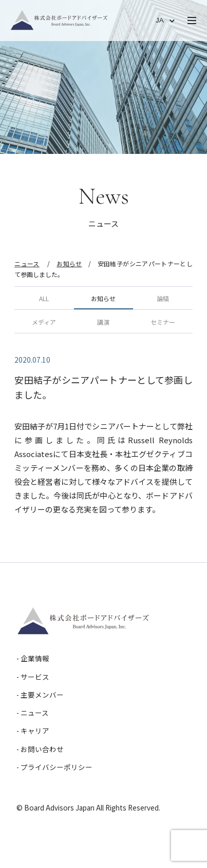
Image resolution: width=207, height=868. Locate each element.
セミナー (163, 322)
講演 (103, 322)
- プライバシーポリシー (54, 767)
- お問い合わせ (40, 749)
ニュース (27, 263)
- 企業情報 (33, 658)
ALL (44, 298)
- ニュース (33, 713)
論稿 (163, 298)
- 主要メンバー (40, 695)
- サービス (33, 677)
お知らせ (69, 263)
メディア (44, 322)
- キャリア (33, 731)
